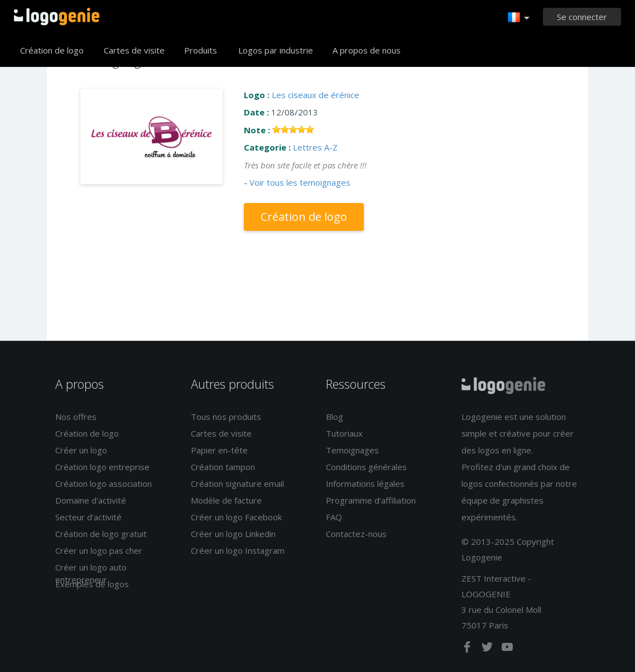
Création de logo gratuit (101, 534)
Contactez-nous (356, 534)
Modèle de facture (226, 500)
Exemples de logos (92, 584)
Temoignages (352, 450)
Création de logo (52, 50)
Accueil (57, 17)
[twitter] (488, 649)
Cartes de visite (134, 50)
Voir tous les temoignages (300, 182)
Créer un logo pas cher (99, 550)
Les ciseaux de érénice (316, 95)
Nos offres (76, 417)
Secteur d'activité (88, 517)
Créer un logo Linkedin (233, 534)
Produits (201, 50)
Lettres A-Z (315, 147)
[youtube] (507, 649)
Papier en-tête (219, 450)
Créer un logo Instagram (238, 550)
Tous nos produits (226, 417)
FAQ (334, 517)
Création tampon (223, 467)
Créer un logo (81, 450)
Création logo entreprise (102, 467)
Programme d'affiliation (371, 500)
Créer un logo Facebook (236, 517)
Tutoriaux (344, 433)
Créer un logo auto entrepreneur (91, 573)
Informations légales (365, 484)
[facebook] (468, 649)
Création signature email (237, 484)
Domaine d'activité (91, 500)
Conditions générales (366, 467)
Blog (335, 417)
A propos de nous (367, 50)
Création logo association (104, 484)
